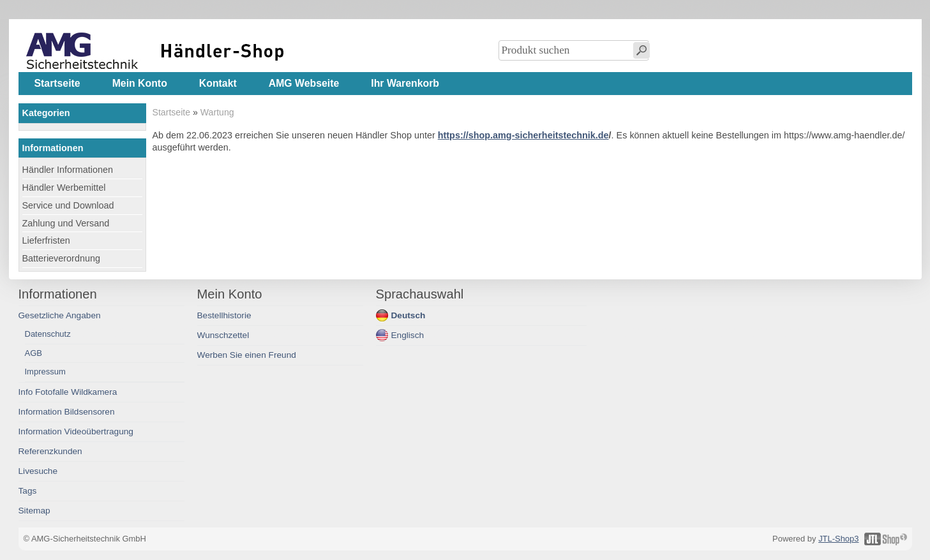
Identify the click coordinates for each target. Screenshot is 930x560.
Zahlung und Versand (66, 223)
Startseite (172, 112)
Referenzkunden (50, 451)
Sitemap (34, 511)
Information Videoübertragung (76, 431)
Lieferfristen (46, 240)
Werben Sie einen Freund (247, 355)
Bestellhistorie (224, 315)
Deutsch (409, 315)
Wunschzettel (223, 335)
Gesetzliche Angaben (60, 315)
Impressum (45, 372)
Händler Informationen (68, 170)
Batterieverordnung (61, 258)
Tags (28, 491)
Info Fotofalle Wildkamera (68, 392)
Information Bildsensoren (67, 412)
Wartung (217, 112)
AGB (34, 353)
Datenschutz (48, 334)
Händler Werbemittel (64, 188)
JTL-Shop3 (838, 539)
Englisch (408, 335)
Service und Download (68, 205)
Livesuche (38, 471)
